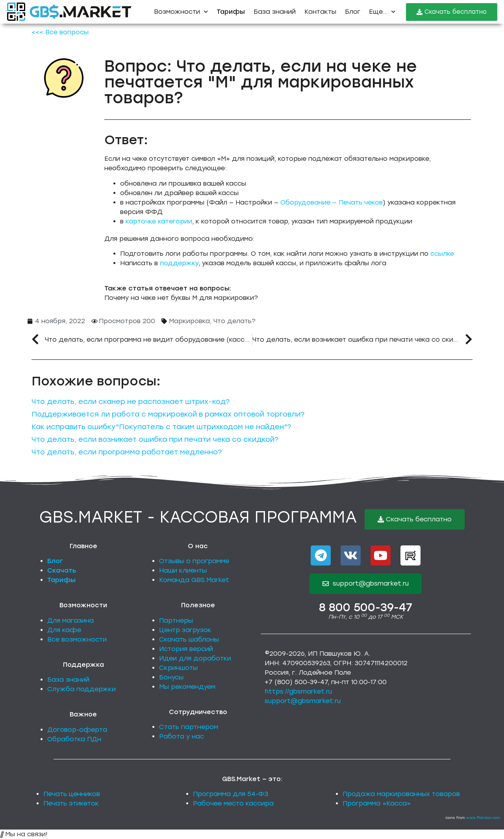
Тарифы (61, 580)
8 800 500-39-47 (366, 607)
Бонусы (171, 677)
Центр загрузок (185, 630)
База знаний (275, 12)
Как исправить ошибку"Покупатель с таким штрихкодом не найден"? (161, 427)
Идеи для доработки (195, 658)
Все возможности (77, 639)
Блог (353, 12)
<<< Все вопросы (60, 32)
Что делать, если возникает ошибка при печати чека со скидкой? (155, 439)
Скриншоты (178, 668)
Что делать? (234, 321)
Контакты (320, 12)
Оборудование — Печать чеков (332, 202)
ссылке (442, 254)
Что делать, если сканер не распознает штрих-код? (131, 402)
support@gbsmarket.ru (303, 701)
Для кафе (64, 630)
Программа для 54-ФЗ (231, 794)
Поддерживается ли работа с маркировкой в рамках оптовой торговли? (168, 414)
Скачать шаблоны (189, 639)
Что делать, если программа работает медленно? (127, 452)
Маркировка (189, 321)
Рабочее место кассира (233, 803)
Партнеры (176, 620)
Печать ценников (72, 794)
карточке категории (159, 221)
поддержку (179, 263)
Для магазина (70, 620)
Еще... (382, 12)
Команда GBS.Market (194, 580)
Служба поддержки (82, 689)
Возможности (181, 12)
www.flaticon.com (483, 818)
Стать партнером (189, 727)
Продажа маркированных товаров (401, 794)
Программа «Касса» (377, 803)
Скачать (62, 570)
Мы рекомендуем (187, 687)
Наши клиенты (183, 570)
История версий (186, 649)
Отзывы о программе (194, 561)
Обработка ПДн (74, 739)
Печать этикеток (71, 803)
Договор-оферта (77, 730)
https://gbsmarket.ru (298, 691)
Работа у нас (182, 736)
